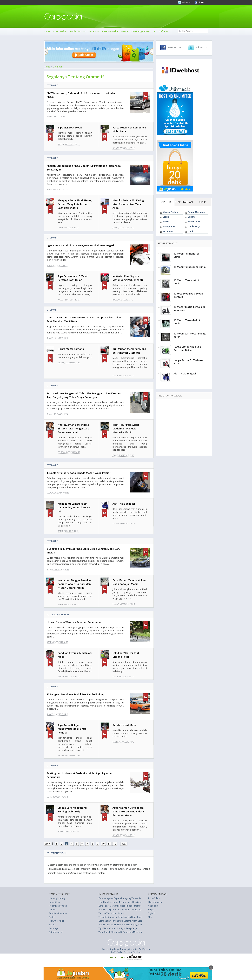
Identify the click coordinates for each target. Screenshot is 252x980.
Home (47, 31)
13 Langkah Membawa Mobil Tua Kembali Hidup (76, 694)
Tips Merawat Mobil (70, 128)
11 (109, 844)
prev (47, 844)
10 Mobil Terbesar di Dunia (190, 267)
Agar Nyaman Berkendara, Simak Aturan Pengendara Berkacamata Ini (74, 429)
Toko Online (154, 898)
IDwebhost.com (155, 902)
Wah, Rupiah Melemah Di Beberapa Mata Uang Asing (124, 932)
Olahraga (54, 928)
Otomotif (57, 67)
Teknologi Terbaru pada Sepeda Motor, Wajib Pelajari (79, 473)
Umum (52, 910)
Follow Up (186, 2)
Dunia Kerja (194, 226)
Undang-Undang (57, 898)
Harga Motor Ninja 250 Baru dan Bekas (187, 348)
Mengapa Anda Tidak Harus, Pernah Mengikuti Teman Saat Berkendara (75, 204)
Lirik (155, 31)
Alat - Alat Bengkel (124, 504)
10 (103, 844)
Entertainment (56, 932)
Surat (55, 31)
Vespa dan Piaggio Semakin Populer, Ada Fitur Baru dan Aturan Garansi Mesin (74, 584)
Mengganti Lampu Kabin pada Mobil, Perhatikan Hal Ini (74, 507)
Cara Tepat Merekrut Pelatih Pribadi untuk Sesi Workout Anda (128, 906)
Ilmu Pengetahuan (141, 31)
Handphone (169, 226)
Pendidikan (54, 902)
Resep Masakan (111, 31)
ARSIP (202, 202)
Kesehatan (94, 31)
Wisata (192, 217)
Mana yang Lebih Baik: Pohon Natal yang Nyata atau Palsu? (127, 925)
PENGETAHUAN (184, 202)
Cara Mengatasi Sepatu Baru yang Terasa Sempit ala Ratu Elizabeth (131, 898)
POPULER (165, 202)
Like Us (201, 2)
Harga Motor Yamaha (71, 349)
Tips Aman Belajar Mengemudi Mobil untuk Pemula (72, 729)
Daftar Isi (164, 31)
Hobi (190, 231)
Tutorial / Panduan (58, 614)
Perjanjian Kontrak (58, 906)
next (124, 844)
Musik (166, 222)
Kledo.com (153, 906)
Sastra (52, 917)
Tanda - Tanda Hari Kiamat (111, 913)
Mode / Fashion (78, 31)
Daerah (125, 31)
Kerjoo (151, 910)
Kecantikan (194, 222)
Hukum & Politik (57, 921)
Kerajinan (168, 231)
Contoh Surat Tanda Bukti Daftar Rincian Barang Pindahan (126, 921)
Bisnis (166, 217)
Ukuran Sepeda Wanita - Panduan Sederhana (74, 622)
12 (115, 844)
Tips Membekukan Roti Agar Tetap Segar (118, 928)
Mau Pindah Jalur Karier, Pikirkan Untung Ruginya (122, 910)
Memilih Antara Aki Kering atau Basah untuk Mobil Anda (128, 204)
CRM (150, 917)
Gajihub (152, 913)
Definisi (64, 31)
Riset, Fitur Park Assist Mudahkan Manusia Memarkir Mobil (126, 429)
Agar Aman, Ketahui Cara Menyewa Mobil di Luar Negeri (80, 245)
